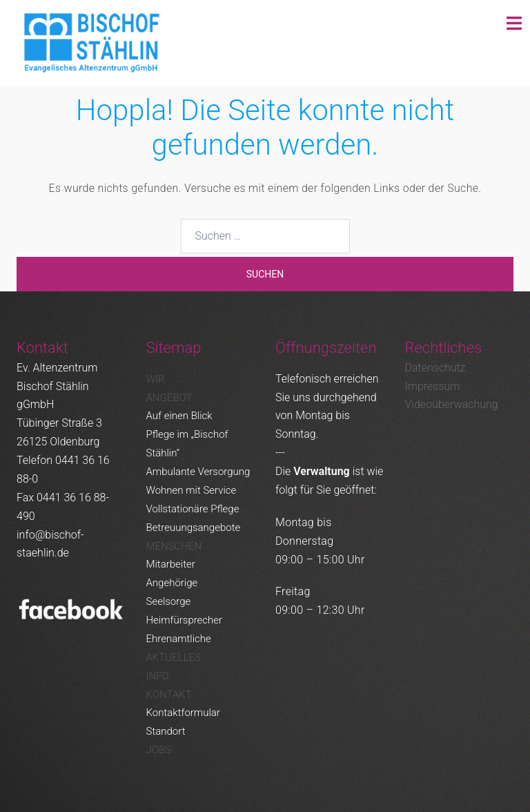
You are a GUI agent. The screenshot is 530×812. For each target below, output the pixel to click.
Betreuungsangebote (194, 528)
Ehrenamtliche (179, 639)
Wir (156, 379)
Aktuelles (174, 657)
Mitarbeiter (171, 564)
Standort (166, 731)
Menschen (174, 546)
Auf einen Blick (179, 416)
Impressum (433, 386)
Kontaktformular (183, 713)
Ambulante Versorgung (198, 472)
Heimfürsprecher (185, 620)
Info (158, 676)
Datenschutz (435, 368)
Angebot (169, 398)
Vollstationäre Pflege (193, 509)
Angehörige (172, 583)
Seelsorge (169, 601)
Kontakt (169, 695)
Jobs (159, 750)
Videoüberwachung (452, 404)
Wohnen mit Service (192, 490)
